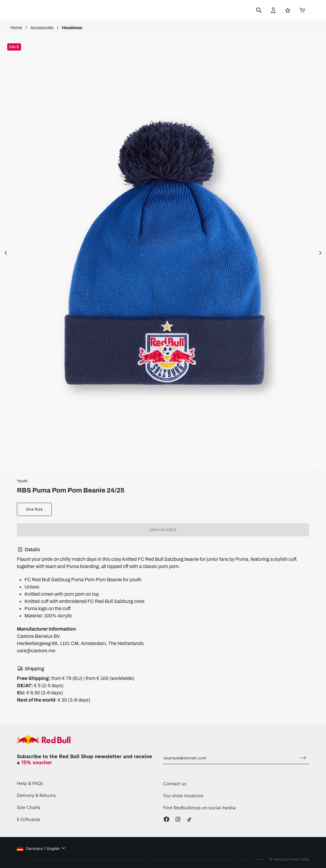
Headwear (72, 28)
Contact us (175, 783)
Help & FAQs (30, 783)
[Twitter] (189, 819)
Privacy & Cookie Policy (78, 859)
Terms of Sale (48, 859)
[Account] (273, 10)
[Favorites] (288, 10)
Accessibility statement (204, 859)
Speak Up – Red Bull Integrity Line (159, 859)
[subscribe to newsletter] (303, 758)
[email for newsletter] (230, 758)
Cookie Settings (109, 859)
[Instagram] (178, 819)
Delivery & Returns (36, 795)
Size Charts (29, 807)
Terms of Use (27, 859)
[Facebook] (166, 819)
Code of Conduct (237, 859)
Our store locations (183, 795)
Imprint (127, 859)
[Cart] (302, 10)
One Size (34, 509)
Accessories (42, 28)
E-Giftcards (29, 819)
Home (16, 28)
